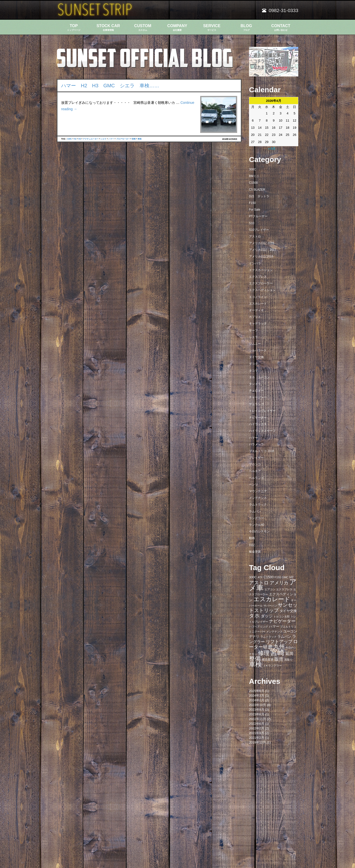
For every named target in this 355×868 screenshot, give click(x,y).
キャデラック (258, 324)
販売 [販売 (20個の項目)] (279, 659)
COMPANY (177, 27)
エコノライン (258, 297)
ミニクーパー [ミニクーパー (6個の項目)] (257, 632)
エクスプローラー (261, 283)
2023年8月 (257, 714)
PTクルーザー (258, 216)
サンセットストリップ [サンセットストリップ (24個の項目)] (273, 608)
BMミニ (254, 176)
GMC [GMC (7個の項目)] (285, 577)
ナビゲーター (258, 417)
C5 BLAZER (257, 190)
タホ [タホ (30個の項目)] (254, 616)
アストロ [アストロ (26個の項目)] (259, 583)
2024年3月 (257, 696)
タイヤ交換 (256, 357)
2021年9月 (257, 733)
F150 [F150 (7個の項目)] (278, 577)
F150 (252, 203)
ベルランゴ (256, 478)
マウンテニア (258, 491)
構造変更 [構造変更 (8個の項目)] (268, 660)
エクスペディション (262, 290)
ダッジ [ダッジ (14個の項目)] (267, 616)
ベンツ (253, 485)
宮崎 (134, 139)
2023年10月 (257, 705)
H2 (75, 139)
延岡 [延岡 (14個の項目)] (289, 653)
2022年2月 (257, 728)
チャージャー (258, 397)
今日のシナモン (259, 531)
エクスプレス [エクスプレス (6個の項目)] (284, 589)
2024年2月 (257, 700)
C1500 (253, 183)
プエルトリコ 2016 (262, 451)
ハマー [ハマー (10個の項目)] (274, 626)
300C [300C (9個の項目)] (253, 577)
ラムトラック (258, 505)
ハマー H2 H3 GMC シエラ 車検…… (110, 86)
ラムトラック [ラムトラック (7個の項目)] (268, 637)
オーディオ (256, 310)
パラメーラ (256, 444)
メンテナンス (258, 498)
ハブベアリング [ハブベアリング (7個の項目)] (258, 627)
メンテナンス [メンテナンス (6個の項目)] (274, 632)
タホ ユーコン (259, 377)
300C (253, 169)
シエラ (103, 139)
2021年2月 (257, 738)
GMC (69, 139)
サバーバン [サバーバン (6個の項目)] (270, 606)
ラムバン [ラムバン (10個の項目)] (284, 637)
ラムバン (255, 511)
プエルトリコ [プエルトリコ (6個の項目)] (288, 627)
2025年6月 (257, 691)
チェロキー (256, 391)
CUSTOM (143, 27)
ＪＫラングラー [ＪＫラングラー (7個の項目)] (272, 666)
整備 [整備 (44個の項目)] (255, 659)
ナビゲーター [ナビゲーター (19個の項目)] (282, 621)
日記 (252, 545)
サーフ (253, 330)
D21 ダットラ (259, 196)
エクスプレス (258, 277)
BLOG (246, 27)
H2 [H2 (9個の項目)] (291, 577)
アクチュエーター (91, 139)
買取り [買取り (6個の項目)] (288, 660)
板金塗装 (255, 552)
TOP (74, 27)
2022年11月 (257, 719)
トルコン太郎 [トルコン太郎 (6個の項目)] (282, 616)
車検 (140, 139)
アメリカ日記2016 (261, 256)
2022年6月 (257, 724)
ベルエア (255, 471)
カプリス (255, 317)
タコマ (253, 371)
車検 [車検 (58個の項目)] (255, 664)
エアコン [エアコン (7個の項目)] (270, 589)
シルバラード (258, 350)
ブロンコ (255, 464)
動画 (252, 538)
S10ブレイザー (259, 230)
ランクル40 (257, 525)
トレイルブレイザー (262, 411)
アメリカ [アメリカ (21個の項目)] (279, 583)
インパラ (255, 263)
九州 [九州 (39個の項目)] (279, 647)
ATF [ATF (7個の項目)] (260, 577)
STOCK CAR (108, 27)
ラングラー (256, 518)
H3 (80, 139)
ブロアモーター (123, 139)
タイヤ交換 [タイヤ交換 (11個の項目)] (288, 611)
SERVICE (212, 27)
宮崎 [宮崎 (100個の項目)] (277, 652)
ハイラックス (258, 424)
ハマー (111, 139)
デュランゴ (256, 404)
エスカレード (258, 304)
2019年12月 (257, 742)
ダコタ (253, 364)
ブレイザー (256, 458)
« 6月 (272, 149)
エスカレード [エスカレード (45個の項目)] (272, 599)
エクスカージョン (261, 270)
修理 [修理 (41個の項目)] (264, 653)
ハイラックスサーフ (262, 431)
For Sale (255, 210)
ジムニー (255, 344)
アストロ (255, 236)
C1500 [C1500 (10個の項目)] (269, 577)
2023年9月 (257, 710)
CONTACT (281, 27)
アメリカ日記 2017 (263, 250)
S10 (252, 223)
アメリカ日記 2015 (262, 243)
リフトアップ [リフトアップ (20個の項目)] (279, 642)
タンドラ (255, 384)
